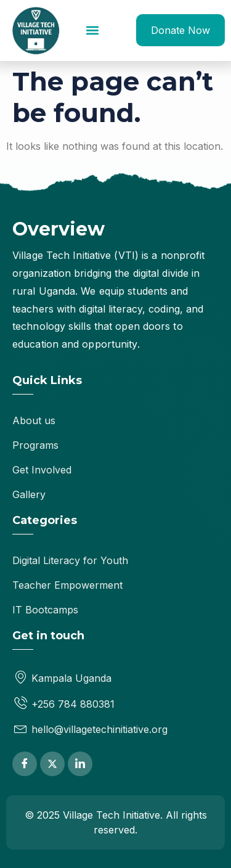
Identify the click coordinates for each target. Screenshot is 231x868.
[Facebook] (25, 764)
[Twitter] (52, 764)
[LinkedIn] (80, 764)
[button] (93, 31)
